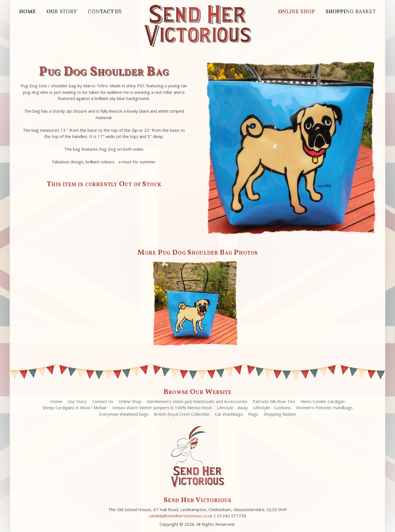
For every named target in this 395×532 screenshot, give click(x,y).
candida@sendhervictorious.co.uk (180, 516)
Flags (253, 414)
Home (27, 12)
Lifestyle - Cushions (272, 408)
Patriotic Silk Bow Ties (274, 401)
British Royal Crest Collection (182, 414)
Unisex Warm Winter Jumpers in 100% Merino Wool (162, 408)
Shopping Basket (351, 12)
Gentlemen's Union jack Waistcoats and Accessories (198, 401)
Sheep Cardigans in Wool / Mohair (75, 408)
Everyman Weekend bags (124, 414)
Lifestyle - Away (232, 408)
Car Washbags (229, 414)
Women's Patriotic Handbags (325, 408)
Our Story (62, 12)
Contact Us (105, 12)
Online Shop (296, 12)
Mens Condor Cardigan (323, 401)
